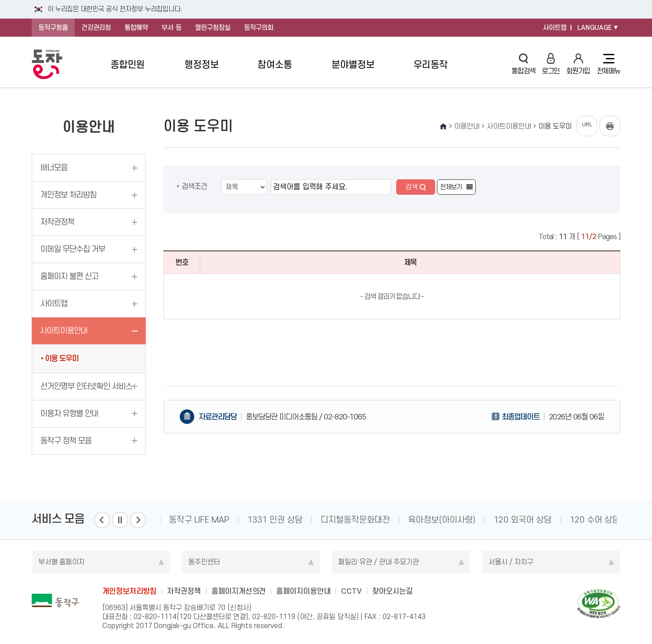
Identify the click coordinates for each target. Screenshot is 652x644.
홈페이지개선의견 (239, 591)
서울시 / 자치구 (511, 562)
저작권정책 (57, 222)
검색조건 (194, 186)
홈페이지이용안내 (303, 591)
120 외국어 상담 (523, 520)
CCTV (351, 591)
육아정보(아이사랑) (442, 520)
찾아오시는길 (393, 591)
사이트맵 (555, 28)
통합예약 (136, 28)
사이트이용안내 (64, 331)
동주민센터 (204, 562)
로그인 (551, 64)
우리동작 (431, 65)
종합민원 (128, 65)
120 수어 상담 (595, 520)
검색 (412, 187)
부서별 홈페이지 (62, 562)
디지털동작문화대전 (355, 520)
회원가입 (578, 64)
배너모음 (54, 168)
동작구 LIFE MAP (199, 520)
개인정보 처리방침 (68, 195)
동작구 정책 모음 (66, 441)
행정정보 (201, 65)
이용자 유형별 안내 (69, 413)
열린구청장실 (213, 28)
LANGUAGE (594, 28)
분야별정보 (353, 65)
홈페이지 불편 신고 (69, 276)
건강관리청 (96, 28)
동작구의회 (259, 28)
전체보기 (451, 187)
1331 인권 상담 (275, 520)
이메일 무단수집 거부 (73, 249)
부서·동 (172, 28)
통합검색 (523, 64)
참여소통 (275, 65)
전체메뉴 (609, 64)
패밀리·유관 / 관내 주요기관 (379, 562)
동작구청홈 (53, 28)
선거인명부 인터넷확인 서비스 (86, 386)
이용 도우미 (62, 358)
